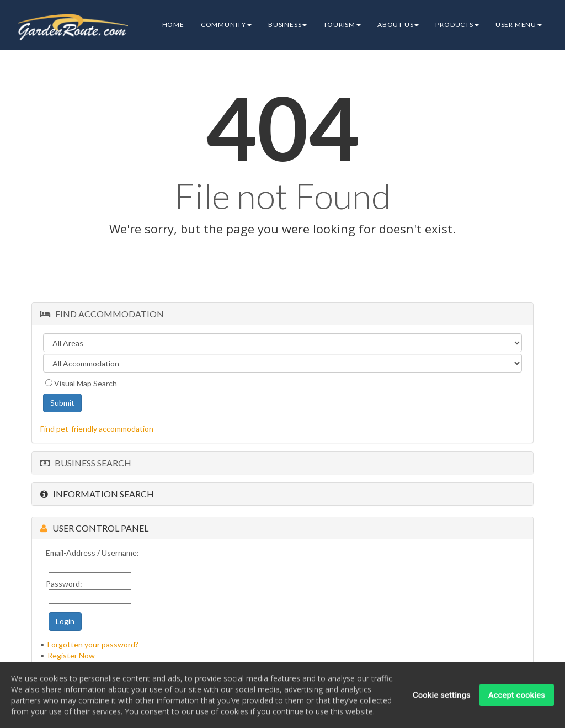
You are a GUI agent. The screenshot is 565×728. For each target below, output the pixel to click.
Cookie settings (442, 696)
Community (226, 25)
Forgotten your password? (93, 644)
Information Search (97, 494)
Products (457, 25)
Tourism (342, 25)
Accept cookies (517, 696)
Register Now (71, 655)
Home (173, 25)
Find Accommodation (102, 314)
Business (287, 25)
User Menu (519, 25)
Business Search (86, 463)
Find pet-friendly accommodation (97, 429)
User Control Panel (94, 528)
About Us (398, 25)
